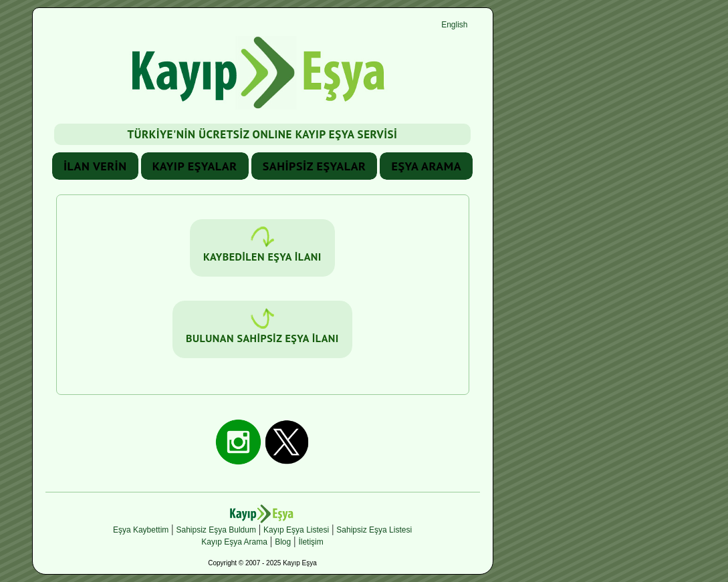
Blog (283, 542)
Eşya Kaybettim (141, 530)
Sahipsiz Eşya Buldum (216, 530)
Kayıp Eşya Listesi (296, 530)
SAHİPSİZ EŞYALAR (315, 166)
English (454, 25)
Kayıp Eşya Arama (234, 542)
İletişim (311, 542)
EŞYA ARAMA (426, 166)
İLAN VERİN (95, 166)
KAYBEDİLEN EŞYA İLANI (262, 245)
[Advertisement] (596, 208)
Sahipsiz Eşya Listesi (374, 530)
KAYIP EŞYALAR (195, 166)
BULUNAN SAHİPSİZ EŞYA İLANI (262, 326)
